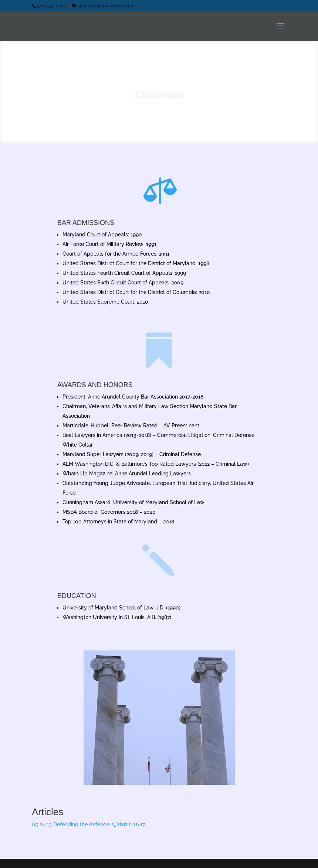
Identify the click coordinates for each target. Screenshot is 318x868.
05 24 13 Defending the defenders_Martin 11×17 (88, 824)
